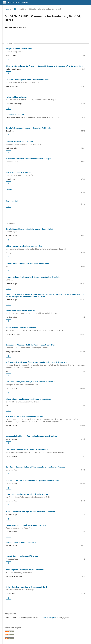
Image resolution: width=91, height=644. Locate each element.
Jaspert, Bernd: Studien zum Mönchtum (22, 556)
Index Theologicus (49, 617)
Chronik (9, 190)
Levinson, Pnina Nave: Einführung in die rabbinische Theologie (32, 436)
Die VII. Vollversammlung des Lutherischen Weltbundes (29, 128)
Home (7, 9)
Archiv (14, 9)
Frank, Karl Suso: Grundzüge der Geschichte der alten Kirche (31, 511)
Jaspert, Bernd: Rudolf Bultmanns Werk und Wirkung (28, 263)
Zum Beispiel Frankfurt (15, 114)
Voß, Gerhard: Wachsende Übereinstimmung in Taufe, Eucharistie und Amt (45, 365)
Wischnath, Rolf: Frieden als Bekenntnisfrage (45, 419)
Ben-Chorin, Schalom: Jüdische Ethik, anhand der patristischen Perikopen (36, 467)
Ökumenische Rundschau (18, 2)
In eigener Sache (13, 201)
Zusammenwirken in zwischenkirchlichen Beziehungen (28, 159)
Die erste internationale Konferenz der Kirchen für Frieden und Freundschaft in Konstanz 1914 (44, 66)
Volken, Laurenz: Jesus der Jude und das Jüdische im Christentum (33, 481)
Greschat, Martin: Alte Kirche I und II (21, 542)
